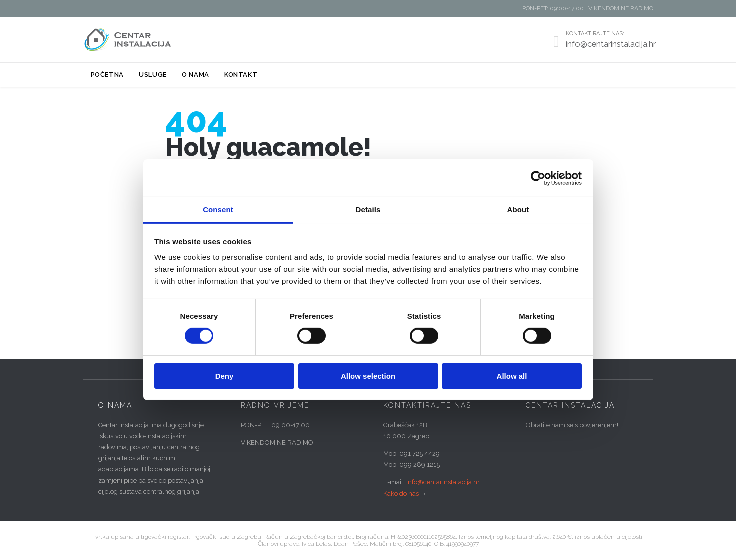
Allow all (512, 376)
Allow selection (368, 376)
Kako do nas (401, 494)
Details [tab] (368, 210)
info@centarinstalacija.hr (443, 482)
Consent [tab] (218, 210)
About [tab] (518, 210)
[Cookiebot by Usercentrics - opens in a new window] (538, 178)
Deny (224, 376)
